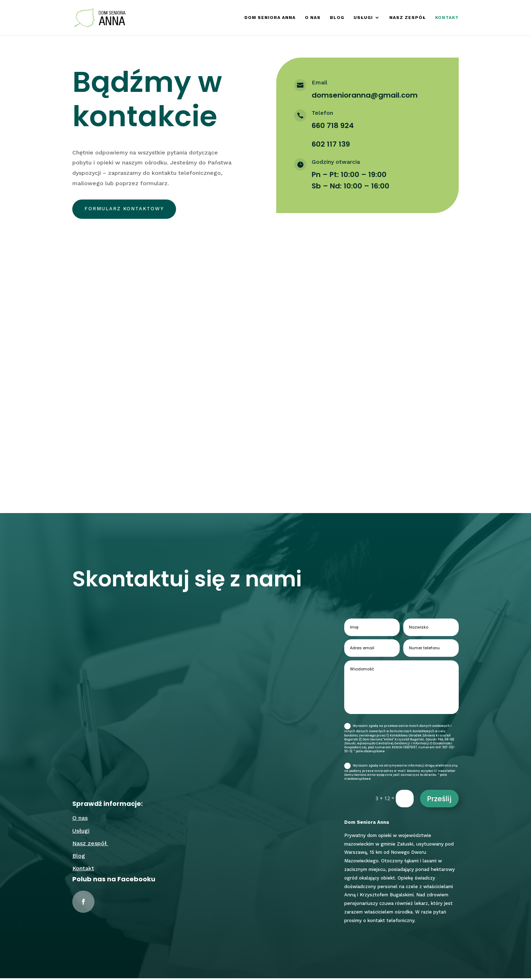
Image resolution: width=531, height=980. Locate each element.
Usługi (363, 18)
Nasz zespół (408, 18)
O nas (313, 18)
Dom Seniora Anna (270, 18)
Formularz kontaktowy (127, 210)
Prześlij (439, 801)
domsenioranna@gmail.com (365, 95)
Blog (337, 18)
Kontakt (447, 18)
